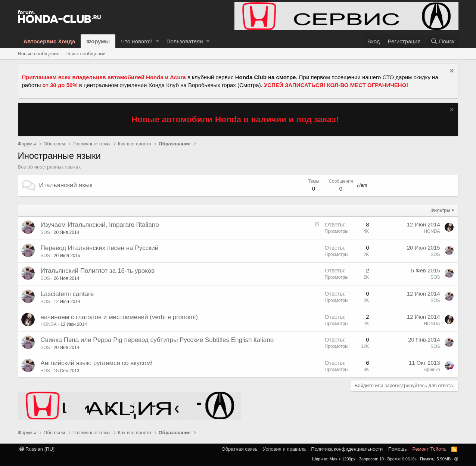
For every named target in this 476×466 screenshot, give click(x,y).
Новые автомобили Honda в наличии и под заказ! (235, 119)
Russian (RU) (37, 449)
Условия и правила (284, 449)
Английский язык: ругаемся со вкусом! (97, 363)
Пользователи (185, 41)
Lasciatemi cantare (67, 294)
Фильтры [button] (440, 210)
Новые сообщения (39, 54)
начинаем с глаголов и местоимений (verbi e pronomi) (119, 317)
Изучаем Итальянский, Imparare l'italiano (100, 225)
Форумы (98, 41)
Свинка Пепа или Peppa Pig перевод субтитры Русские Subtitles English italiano (157, 340)
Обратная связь (240, 449)
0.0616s (409, 459)
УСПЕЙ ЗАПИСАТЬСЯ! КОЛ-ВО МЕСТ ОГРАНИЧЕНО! (336, 85)
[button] (157, 41)
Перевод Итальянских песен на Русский (100, 248)
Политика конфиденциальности (347, 449)
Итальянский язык (66, 185)
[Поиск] (443, 41)
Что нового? (137, 41)
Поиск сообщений (85, 54)
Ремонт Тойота (429, 449)
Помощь (398, 449)
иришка (432, 370)
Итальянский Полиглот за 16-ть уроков (98, 271)
